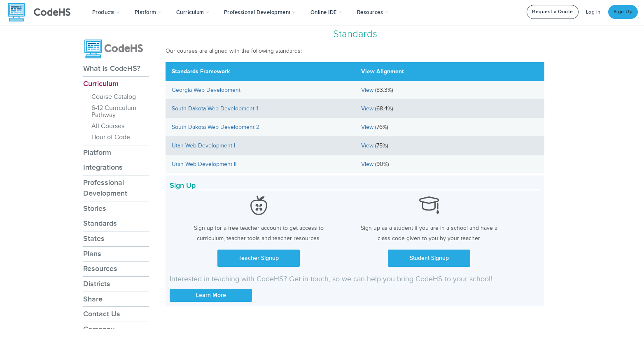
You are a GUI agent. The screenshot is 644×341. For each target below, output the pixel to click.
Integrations (103, 167)
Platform (97, 152)
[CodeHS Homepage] (42, 12)
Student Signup (429, 258)
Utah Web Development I (203, 146)
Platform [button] (148, 12)
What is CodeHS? (112, 68)
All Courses (108, 126)
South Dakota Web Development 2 (216, 127)
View (368, 90)
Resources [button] (373, 12)
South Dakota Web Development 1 (215, 109)
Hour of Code (111, 137)
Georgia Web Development (206, 90)
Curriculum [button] (193, 12)
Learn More (211, 295)
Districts (97, 284)
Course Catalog (114, 97)
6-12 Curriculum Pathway (114, 111)
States (94, 238)
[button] (106, 12)
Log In (593, 12)
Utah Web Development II (204, 164)
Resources (100, 269)
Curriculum (101, 84)
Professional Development (105, 188)
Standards (100, 223)
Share (93, 299)
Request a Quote (553, 12)
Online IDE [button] (326, 12)
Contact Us (102, 314)
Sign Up (623, 12)
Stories (95, 208)
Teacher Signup (259, 258)
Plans (92, 254)
